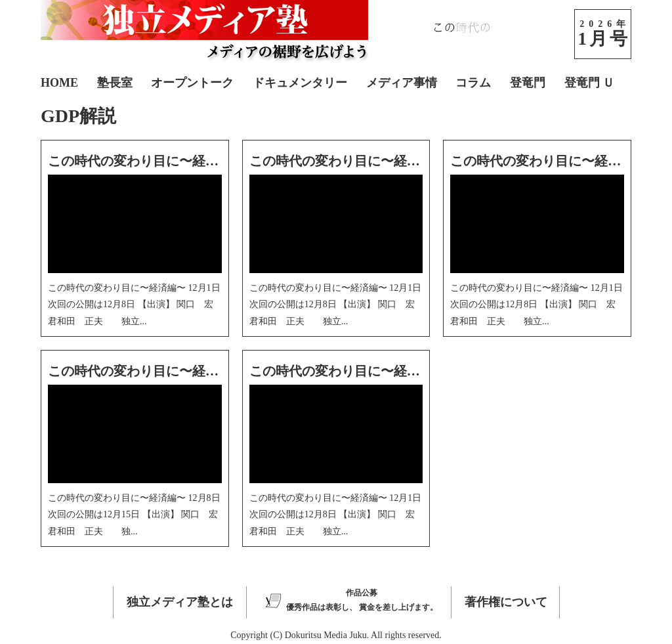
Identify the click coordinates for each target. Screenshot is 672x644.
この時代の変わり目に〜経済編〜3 (552, 161)
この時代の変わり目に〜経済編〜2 (150, 371)
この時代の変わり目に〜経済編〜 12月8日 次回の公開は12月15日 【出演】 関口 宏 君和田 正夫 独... (134, 514)
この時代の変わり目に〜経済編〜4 (351, 161)
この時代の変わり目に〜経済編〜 (348, 371)
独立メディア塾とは (180, 602)
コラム (473, 83)
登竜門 (528, 83)
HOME (59, 83)
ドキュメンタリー (300, 83)
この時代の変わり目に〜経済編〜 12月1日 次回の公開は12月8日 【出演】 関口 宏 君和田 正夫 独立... (134, 304)
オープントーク (192, 83)
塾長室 (115, 83)
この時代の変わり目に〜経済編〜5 (150, 161)
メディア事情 (402, 83)
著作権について (506, 602)
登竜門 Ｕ (590, 83)
